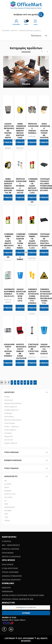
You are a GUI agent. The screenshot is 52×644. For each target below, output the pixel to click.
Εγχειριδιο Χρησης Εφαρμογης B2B (18, 599)
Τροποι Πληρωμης (10, 572)
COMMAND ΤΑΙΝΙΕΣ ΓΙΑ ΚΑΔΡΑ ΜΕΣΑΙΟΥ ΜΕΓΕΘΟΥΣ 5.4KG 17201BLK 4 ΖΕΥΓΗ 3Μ (33, 244)
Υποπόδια (8, 433)
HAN (6, 504)
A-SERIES (8, 484)
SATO (6, 514)
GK (5, 501)
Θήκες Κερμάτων (11, 407)
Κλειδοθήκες (9, 417)
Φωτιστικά (9, 440)
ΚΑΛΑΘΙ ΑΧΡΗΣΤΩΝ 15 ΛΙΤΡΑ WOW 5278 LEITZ (21, 295)
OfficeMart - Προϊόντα (10, 31)
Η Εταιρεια (6, 541)
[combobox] (39, 36)
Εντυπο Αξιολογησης (11, 557)
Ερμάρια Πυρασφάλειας (13, 403)
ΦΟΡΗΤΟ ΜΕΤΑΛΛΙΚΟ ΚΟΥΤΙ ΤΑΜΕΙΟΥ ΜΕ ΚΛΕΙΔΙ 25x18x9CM (21, 351)
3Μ (5, 481)
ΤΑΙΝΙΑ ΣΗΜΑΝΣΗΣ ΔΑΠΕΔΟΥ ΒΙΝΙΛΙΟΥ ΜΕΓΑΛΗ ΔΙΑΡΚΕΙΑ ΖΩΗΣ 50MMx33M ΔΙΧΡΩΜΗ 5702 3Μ (21, 134)
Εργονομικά (9, 400)
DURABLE (8, 491)
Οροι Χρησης (8, 565)
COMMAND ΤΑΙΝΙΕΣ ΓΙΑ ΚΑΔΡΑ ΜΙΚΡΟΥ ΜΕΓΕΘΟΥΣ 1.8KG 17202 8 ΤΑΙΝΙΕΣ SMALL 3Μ (9, 246)
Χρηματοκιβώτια (11, 443)
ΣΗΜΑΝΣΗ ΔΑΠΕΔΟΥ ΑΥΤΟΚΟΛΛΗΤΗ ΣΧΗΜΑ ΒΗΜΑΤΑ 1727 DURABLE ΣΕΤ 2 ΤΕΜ (35, 298)
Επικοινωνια (8, 553)
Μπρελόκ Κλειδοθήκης (13, 420)
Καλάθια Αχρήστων (12, 410)
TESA (6, 517)
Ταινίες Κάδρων (10, 430)
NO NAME (8, 511)
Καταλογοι (6, 588)
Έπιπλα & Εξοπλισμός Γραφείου (30, 31)
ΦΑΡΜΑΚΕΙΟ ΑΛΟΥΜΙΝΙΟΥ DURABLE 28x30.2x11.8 (10, 293)
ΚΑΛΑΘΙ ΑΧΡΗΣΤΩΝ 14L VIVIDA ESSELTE (45, 349)
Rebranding (7, 592)
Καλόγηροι (8, 413)
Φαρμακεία (9, 436)
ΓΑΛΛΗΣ (7, 521)
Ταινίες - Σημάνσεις (12, 427)
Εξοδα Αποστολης (10, 568)
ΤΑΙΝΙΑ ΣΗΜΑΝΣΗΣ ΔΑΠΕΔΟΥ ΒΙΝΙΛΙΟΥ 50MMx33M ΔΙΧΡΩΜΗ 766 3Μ (9, 186)
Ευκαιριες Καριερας (11, 549)
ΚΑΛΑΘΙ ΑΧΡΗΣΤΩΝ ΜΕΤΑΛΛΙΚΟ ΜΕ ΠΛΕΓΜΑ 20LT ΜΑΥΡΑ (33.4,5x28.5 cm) (10, 133)
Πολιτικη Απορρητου (11, 580)
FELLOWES (8, 497)
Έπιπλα (26, 84)
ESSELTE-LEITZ (10, 494)
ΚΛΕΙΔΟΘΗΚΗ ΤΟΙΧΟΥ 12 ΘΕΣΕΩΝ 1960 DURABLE (10, 350)
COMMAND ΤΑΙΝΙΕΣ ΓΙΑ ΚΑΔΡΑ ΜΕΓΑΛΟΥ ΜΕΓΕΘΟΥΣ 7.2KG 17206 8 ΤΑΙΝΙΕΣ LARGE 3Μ (33, 190)
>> (35, 382)
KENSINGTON (9, 507)
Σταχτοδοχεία (10, 423)
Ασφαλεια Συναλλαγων (12, 576)
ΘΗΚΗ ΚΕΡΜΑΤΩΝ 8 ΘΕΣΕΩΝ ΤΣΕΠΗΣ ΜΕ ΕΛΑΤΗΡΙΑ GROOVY (45, 132)
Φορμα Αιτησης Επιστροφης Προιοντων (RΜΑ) (23, 595)
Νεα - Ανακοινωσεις (11, 545)
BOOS (7, 487)
